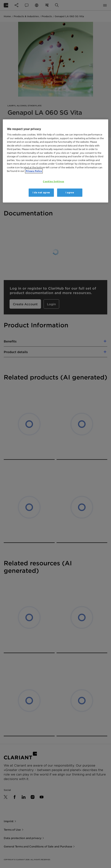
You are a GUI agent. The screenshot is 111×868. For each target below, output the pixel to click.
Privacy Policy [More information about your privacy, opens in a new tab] (34, 171)
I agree (70, 193)
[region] (55, 161)
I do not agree (41, 193)
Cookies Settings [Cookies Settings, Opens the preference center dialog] (53, 182)
